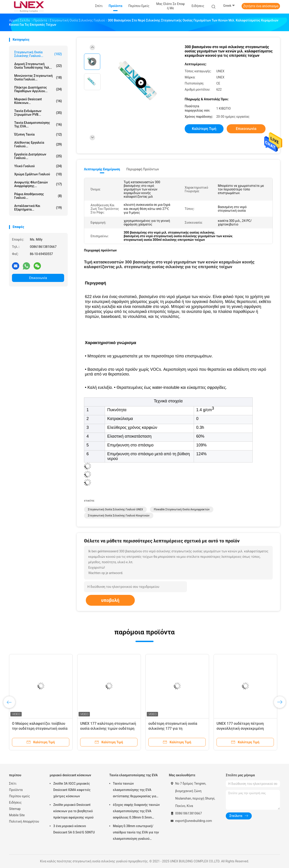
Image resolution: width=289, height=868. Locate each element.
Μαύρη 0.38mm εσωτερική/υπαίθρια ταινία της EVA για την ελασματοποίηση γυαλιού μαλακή (136, 833)
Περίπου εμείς (20, 796)
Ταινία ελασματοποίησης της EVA (133, 775)
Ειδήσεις (15, 802)
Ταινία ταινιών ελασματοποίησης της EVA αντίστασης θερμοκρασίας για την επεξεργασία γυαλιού (134, 791)
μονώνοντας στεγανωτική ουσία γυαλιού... (38, 77)
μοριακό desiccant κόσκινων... (38, 101)
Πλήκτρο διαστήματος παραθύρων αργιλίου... (38, 89)
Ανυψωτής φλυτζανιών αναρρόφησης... (38, 184)
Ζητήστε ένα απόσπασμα (261, 6)
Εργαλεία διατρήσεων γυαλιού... (38, 156)
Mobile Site (17, 815)
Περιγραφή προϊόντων (143, 169)
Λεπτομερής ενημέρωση (102, 169)
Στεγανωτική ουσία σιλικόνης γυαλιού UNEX (115, 509)
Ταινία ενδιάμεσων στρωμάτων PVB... (38, 113)
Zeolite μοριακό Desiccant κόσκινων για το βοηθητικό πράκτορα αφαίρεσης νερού (73, 811)
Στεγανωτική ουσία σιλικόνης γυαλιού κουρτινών (119, 516)
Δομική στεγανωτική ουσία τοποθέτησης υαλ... (38, 66)
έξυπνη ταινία (38, 134)
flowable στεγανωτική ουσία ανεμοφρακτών (182, 509)
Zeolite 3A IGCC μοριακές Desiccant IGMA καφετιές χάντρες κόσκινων (72, 790)
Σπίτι (13, 784)
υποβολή (110, 600)
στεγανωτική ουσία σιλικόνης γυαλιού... (38, 54)
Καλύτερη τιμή (204, 129)
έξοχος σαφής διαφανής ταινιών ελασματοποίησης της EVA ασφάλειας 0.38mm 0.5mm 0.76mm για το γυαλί (136, 812)
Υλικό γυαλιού (38, 166)
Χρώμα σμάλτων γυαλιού (38, 174)
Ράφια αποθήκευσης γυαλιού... (38, 196)
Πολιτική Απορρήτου (24, 821)
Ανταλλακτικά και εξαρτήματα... (38, 208)
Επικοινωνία (38, 278)
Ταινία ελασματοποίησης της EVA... (38, 124)
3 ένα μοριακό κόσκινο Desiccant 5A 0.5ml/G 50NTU (74, 829)
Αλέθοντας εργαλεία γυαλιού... (38, 144)
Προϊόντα (16, 790)
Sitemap (15, 809)
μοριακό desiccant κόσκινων (70, 775)
